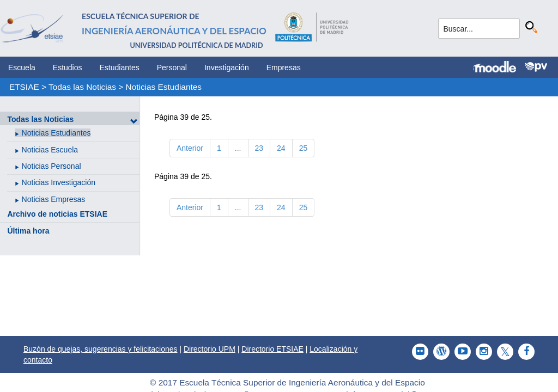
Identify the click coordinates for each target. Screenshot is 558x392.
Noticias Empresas (54, 199)
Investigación (227, 68)
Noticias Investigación (59, 182)
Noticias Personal (51, 166)
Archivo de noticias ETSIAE (57, 214)
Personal (172, 68)
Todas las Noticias (82, 87)
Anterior (190, 148)
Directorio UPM (210, 349)
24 (281, 148)
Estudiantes (120, 68)
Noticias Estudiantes (164, 87)
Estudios (68, 68)
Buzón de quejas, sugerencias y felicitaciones (101, 349)
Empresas (284, 68)
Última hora (28, 231)
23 (259, 148)
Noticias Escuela (50, 150)
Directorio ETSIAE (272, 349)
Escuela (22, 68)
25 (304, 148)
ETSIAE (24, 87)
